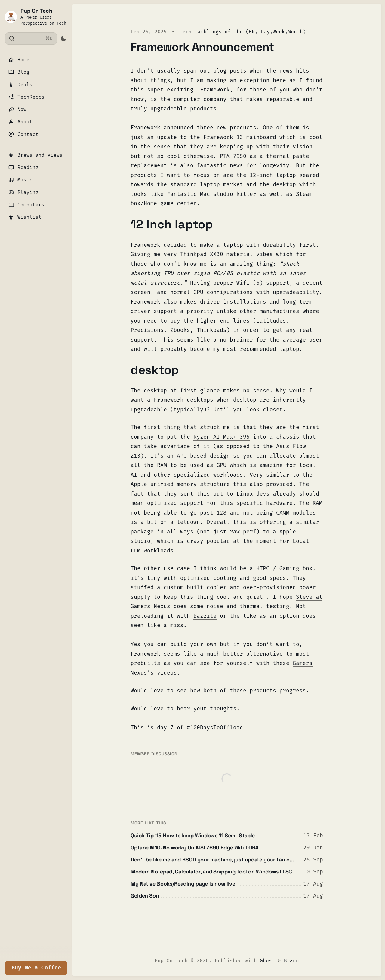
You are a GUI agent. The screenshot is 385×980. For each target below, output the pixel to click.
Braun (291, 961)
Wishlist (25, 217)
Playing (23, 192)
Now (17, 109)
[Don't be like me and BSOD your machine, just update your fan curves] (227, 860)
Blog (19, 72)
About (20, 122)
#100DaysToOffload (215, 728)
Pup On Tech (36, 11)
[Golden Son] (227, 896)
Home (19, 60)
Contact (23, 134)
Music (20, 180)
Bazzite (205, 616)
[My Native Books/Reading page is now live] (227, 884)
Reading (23, 167)
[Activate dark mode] (63, 39)
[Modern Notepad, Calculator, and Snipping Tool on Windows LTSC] (227, 872)
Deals (20, 85)
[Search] (31, 39)
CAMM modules (296, 513)
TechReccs (26, 97)
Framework (215, 90)
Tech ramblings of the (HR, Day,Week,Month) (243, 32)
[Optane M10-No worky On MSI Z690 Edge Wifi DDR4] (227, 848)
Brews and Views (35, 155)
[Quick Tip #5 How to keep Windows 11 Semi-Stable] (227, 836)
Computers (26, 205)
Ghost (267, 961)
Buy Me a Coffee (36, 968)
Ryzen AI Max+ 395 (222, 437)
